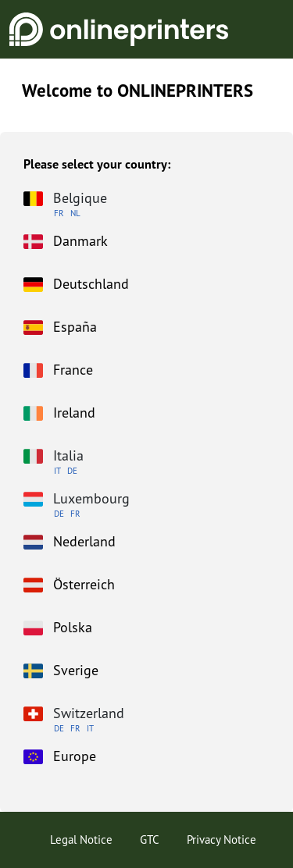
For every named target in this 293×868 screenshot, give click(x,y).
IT (57, 471)
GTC (150, 840)
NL (75, 213)
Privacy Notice (222, 840)
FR (59, 213)
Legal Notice (81, 840)
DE (72, 471)
